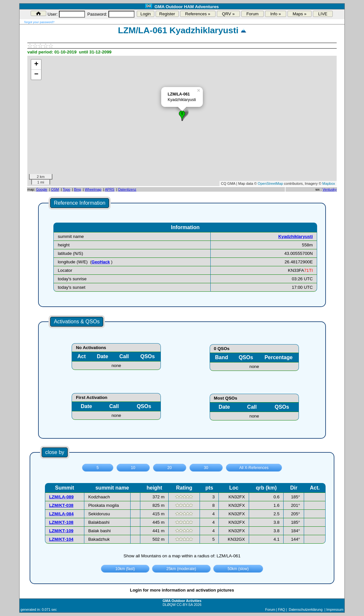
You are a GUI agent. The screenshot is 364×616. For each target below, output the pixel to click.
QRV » (228, 14)
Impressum (335, 609)
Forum (253, 14)
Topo (66, 189)
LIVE (323, 14)
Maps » (300, 14)
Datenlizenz (127, 189)
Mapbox (329, 183)
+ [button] (36, 65)
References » (198, 14)
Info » (276, 14)
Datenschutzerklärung (306, 609)
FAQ (281, 609)
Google (42, 189)
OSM (55, 189)
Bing (77, 189)
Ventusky (330, 189)
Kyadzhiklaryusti (296, 236)
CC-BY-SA (185, 605)
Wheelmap (93, 189)
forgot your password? (39, 22)
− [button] (36, 75)
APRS (110, 189)
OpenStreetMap (271, 183)
